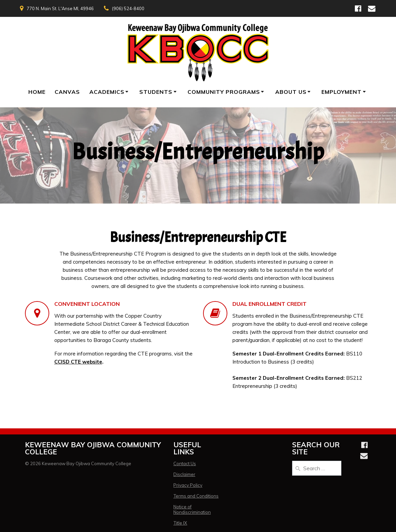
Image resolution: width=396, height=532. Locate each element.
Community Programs (224, 92)
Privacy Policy (188, 485)
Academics (107, 92)
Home (37, 92)
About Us (291, 92)
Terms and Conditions (196, 496)
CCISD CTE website (78, 362)
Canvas (67, 92)
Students (156, 92)
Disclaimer (184, 474)
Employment (342, 92)
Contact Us (185, 463)
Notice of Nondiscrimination (192, 509)
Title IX (180, 523)
